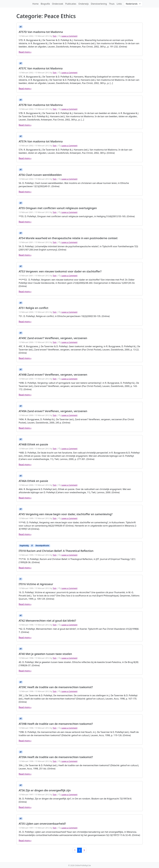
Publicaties (71, 4)
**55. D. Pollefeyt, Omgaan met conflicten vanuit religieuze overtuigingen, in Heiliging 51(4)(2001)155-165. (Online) (77, 216)
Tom (54, 36)
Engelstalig (24, 546)
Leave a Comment (69, 36)
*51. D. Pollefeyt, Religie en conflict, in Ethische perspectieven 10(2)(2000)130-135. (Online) (64, 316)
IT (32, 546)
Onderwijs (83, 4)
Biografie (45, 4)
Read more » (25, 52)
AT (21, 27)
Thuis (112, 4)
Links (119, 4)
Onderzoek (58, 4)
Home (35, 4)
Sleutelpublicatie (42, 546)
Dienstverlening (99, 4)
